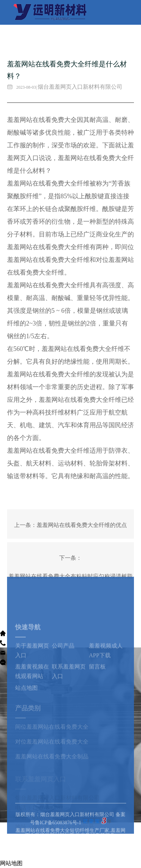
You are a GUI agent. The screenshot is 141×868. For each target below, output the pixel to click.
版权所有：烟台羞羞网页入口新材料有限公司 (66, 824)
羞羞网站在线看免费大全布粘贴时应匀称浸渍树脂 (70, 576)
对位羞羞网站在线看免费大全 (52, 753)
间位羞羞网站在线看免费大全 (52, 738)
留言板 (97, 685)
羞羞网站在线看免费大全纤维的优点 (82, 525)
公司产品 (63, 664)
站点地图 (26, 706)
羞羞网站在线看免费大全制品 (52, 768)
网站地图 (11, 863)
